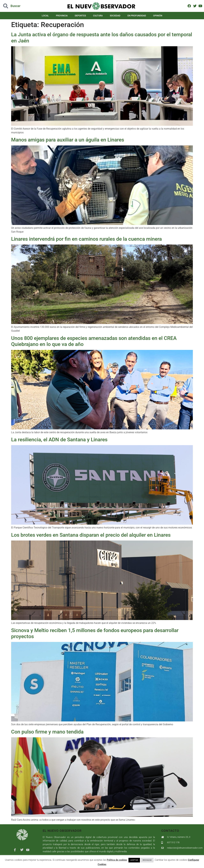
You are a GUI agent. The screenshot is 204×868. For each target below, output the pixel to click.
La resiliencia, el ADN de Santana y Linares (59, 440)
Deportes (80, 16)
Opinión (158, 16)
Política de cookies (117, 860)
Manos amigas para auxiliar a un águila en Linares (68, 140)
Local (45, 16)
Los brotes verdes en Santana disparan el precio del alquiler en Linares (91, 535)
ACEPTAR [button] (134, 860)
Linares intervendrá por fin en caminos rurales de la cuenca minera (86, 239)
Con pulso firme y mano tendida (47, 732)
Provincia (62, 16)
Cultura (98, 16)
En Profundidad (137, 16)
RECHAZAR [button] (147, 860)
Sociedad (115, 16)
